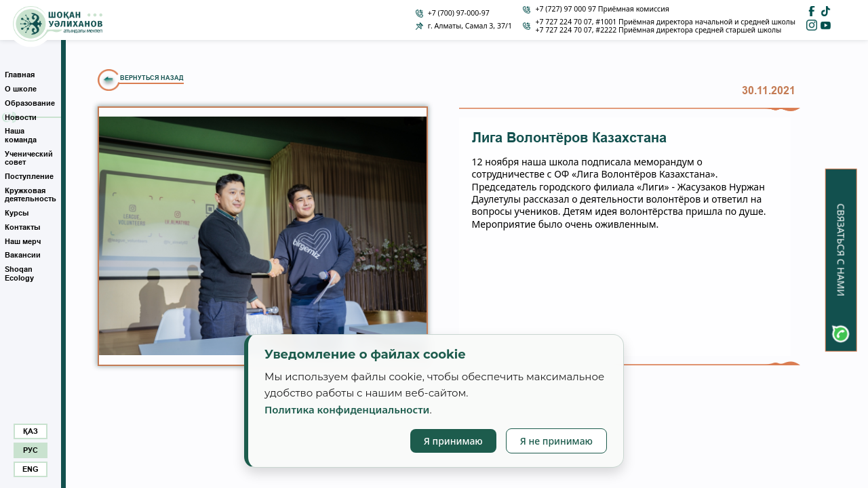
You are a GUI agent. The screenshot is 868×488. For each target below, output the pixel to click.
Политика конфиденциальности (347, 409)
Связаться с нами (841, 250)
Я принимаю (453, 441)
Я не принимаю (556, 441)
